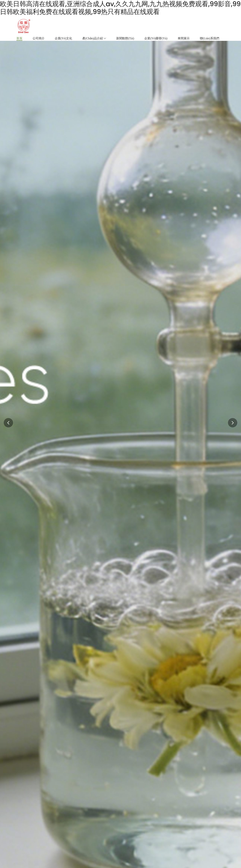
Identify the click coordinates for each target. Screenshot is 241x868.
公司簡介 (39, 38)
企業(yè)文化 (63, 38)
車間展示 (184, 38)
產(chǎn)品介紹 (94, 38)
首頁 (19, 38)
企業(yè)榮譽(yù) (156, 38)
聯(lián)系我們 (210, 38)
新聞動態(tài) (125, 38)
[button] (233, 423)
